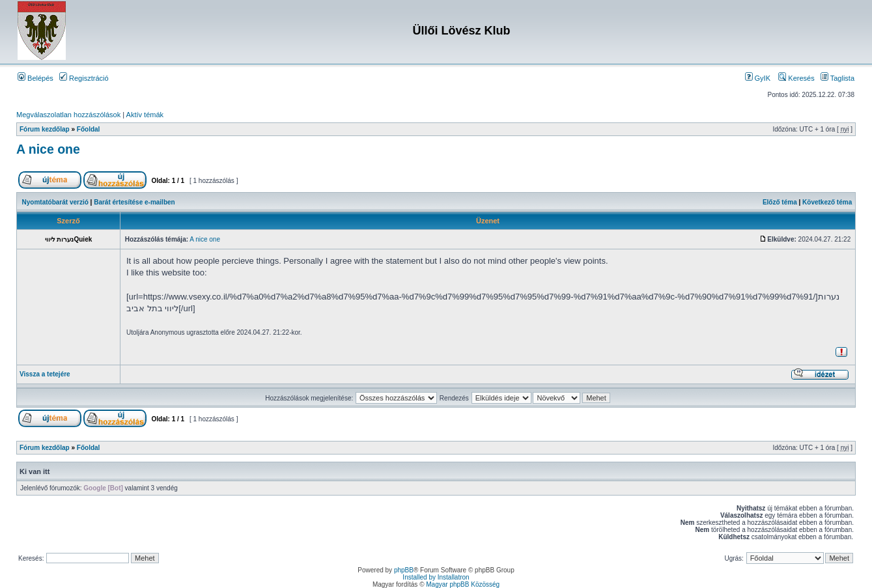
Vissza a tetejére (45, 374)
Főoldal (89, 129)
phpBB (404, 570)
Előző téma (780, 202)
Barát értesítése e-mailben (134, 202)
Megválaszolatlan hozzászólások (68, 115)
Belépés (35, 78)
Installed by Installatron (436, 577)
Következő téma (827, 202)
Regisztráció (84, 78)
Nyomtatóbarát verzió (55, 202)
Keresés (796, 78)
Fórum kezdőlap (45, 129)
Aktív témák (145, 115)
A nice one (48, 149)
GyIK (758, 78)
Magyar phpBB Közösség (463, 584)
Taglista (837, 78)
